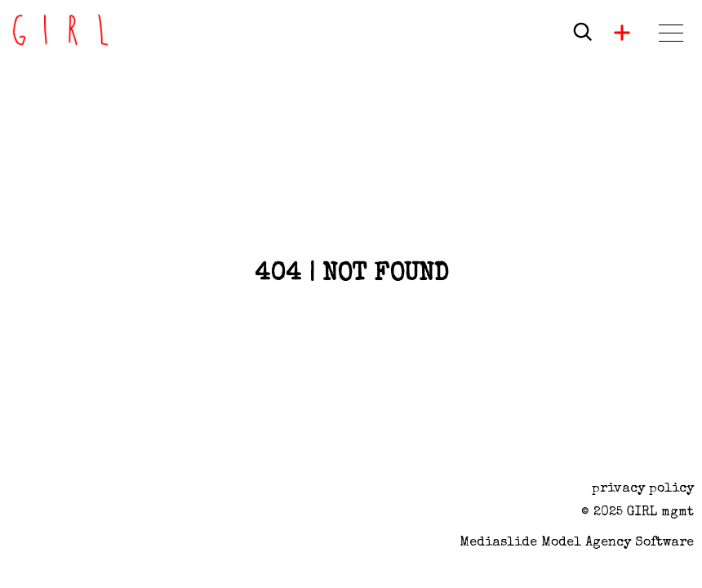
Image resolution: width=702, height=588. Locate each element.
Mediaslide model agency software (577, 543)
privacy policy (643, 489)
